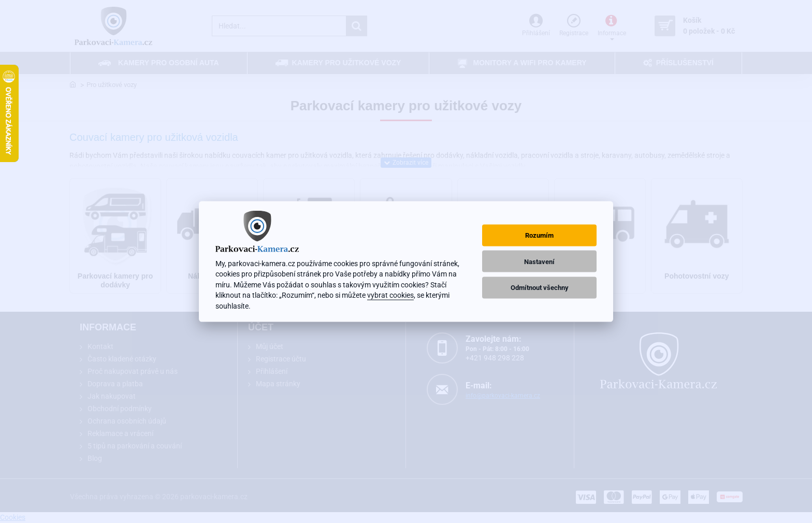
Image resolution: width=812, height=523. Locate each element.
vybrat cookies (390, 295)
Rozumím (539, 235)
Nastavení (539, 261)
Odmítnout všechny (540, 287)
